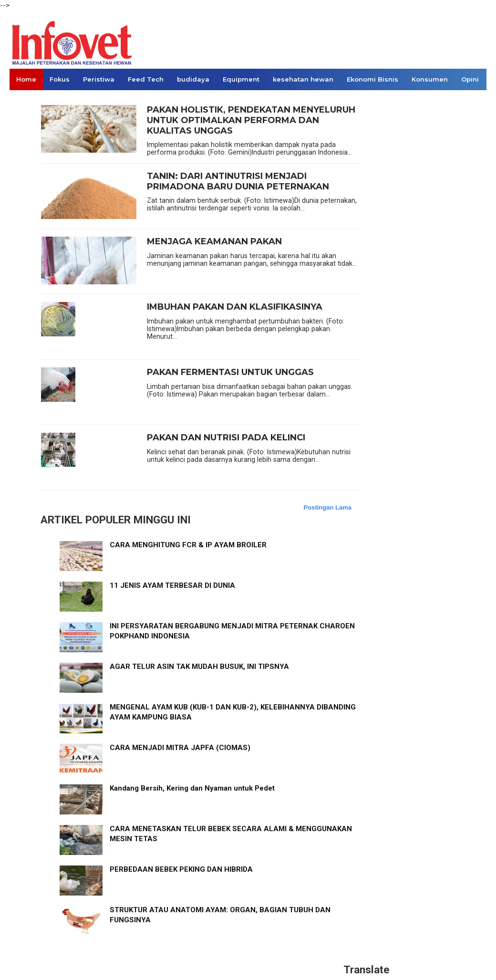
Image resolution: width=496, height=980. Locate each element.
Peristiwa (99, 79)
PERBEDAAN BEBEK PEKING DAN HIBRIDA (181, 869)
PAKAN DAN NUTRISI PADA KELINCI (226, 438)
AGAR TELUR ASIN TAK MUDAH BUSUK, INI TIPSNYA (199, 667)
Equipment (241, 79)
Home (26, 79)
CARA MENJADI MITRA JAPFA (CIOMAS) (180, 748)
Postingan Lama (328, 507)
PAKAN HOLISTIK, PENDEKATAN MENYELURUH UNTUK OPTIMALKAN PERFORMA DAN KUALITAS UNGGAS (251, 120)
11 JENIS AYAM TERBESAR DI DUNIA (172, 585)
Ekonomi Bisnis (372, 79)
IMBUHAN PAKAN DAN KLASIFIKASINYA (235, 307)
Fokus (60, 79)
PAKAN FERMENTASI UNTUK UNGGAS (230, 372)
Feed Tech (146, 79)
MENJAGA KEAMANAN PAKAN (214, 242)
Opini (470, 79)
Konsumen (430, 79)
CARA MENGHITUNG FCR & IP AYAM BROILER (188, 545)
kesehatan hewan (303, 79)
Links (25, 101)
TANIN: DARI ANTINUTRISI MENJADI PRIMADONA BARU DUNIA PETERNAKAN (238, 182)
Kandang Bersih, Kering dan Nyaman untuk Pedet (192, 788)
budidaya (193, 79)
